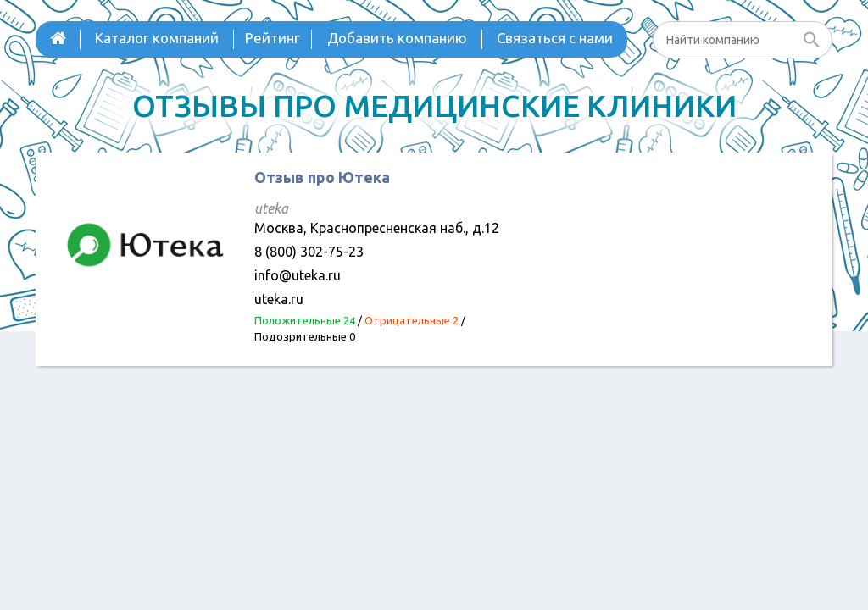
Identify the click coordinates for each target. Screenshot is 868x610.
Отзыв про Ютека (322, 177)
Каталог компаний (157, 38)
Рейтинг (273, 38)
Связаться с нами (555, 38)
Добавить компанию (397, 38)
